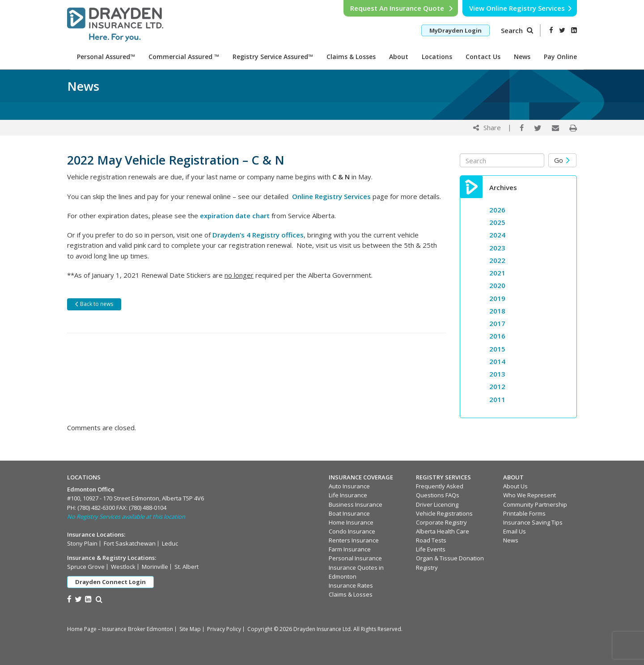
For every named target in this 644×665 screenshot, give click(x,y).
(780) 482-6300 (96, 508)
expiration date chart (235, 216)
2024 (497, 235)
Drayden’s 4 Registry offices (258, 235)
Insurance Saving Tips (533, 522)
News (522, 57)
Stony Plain (82, 543)
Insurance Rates (351, 585)
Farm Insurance (350, 549)
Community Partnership (535, 504)
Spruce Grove (86, 567)
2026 (497, 210)
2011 (497, 399)
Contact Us (483, 57)
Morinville (155, 567)
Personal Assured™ (106, 57)
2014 (497, 361)
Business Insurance (356, 504)
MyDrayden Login (455, 30)
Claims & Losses (351, 57)
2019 (497, 298)
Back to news (94, 304)
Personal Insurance (355, 558)
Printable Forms (524, 513)
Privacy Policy (224, 629)
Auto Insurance (349, 486)
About (399, 57)
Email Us (515, 531)
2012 (497, 386)
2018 (497, 311)
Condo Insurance (352, 531)
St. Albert (186, 567)
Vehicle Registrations (444, 513)
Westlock (123, 567)
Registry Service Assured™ (273, 57)
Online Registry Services (331, 196)
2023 (497, 248)
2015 (497, 349)
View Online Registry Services (521, 8)
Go (562, 160)
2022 (497, 260)
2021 (497, 273)
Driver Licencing (437, 504)
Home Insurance (351, 522)
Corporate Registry (441, 522)
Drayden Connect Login (110, 582)
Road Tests (431, 540)
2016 (497, 336)
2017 (497, 323)
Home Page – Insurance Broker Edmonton (120, 629)
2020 (497, 285)
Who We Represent (530, 495)
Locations (437, 57)
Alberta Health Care (443, 531)
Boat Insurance (349, 513)
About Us (515, 486)
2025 (497, 222)
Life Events (431, 549)
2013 (497, 374)
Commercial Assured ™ (184, 57)
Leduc (170, 543)
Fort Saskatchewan (130, 543)
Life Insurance (348, 495)
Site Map (190, 629)
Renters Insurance (354, 540)
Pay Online (560, 57)
